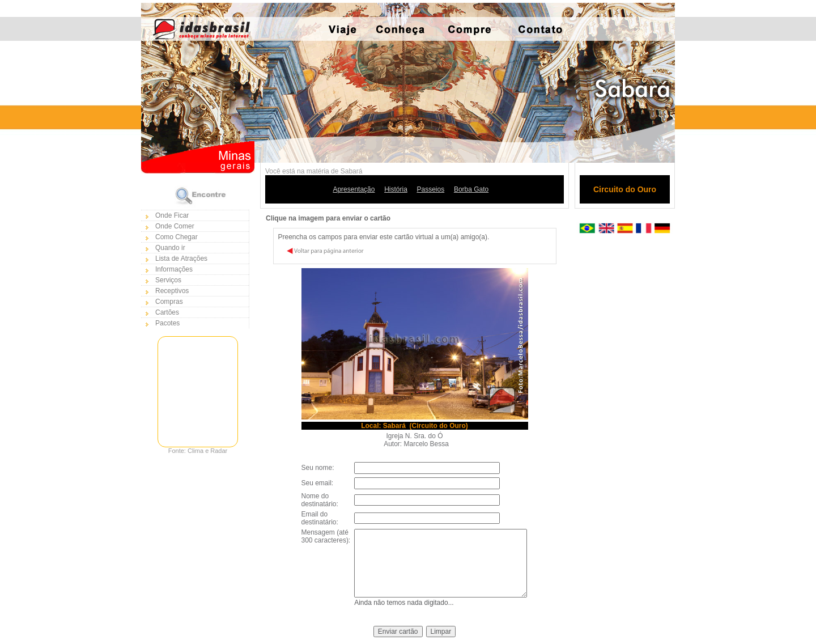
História (396, 189)
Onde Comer (175, 226)
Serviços (168, 280)
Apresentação (354, 189)
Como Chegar (177, 237)
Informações (174, 269)
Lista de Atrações (181, 259)
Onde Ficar (172, 215)
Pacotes (167, 323)
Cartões (167, 312)
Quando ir (170, 248)
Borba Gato (471, 189)
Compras (169, 302)
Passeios (431, 189)
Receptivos (172, 291)
